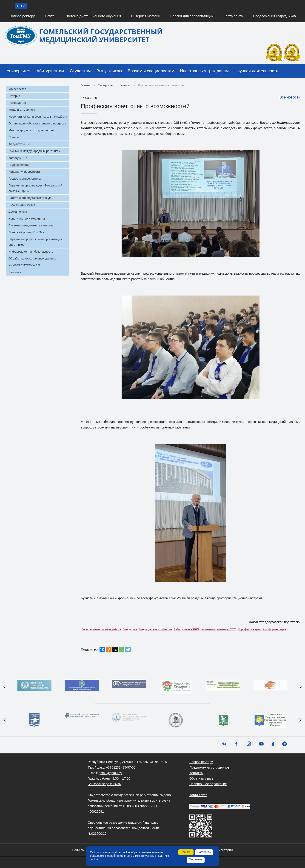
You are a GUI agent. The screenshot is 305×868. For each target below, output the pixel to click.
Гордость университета (25, 179)
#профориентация (274, 629)
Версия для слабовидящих (192, 16)
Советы (14, 137)
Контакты (196, 773)
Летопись (15, 272)
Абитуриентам (50, 71)
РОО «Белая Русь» (22, 205)
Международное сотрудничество (31, 130)
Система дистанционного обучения (93, 16)
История (14, 96)
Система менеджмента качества (31, 225)
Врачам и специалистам (151, 71)
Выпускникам (109, 71)
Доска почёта (18, 212)
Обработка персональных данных (32, 258)
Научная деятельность (256, 71)
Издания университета (24, 172)
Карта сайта (233, 16)
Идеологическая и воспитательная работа (38, 117)
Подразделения (19, 165)
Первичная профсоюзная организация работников (35, 242)
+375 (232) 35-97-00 (121, 767)
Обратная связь (201, 778)
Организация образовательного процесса (37, 123)
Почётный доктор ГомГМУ (26, 232)
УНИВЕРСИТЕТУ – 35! (24, 265)
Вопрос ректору (22, 16)
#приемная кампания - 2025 (218, 629)
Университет (19, 71)
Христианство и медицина (27, 218)
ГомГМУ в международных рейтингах (34, 151)
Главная (86, 85)
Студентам (80, 71)
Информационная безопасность (31, 252)
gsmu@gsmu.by (110, 773)
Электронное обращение (208, 784)
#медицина (130, 629)
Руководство (17, 103)
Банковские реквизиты (105, 784)
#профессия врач (249, 629)
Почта (50, 16)
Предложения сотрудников (275, 16)
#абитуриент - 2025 (186, 629)
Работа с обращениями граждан (31, 198)
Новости (126, 85)
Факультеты (17, 144)
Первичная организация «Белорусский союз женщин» (35, 188)
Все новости (288, 98)
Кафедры (15, 158)
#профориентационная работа (101, 629)
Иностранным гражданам (204, 71)
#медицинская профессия (155, 629)
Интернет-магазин (146, 16)
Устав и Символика (22, 110)
